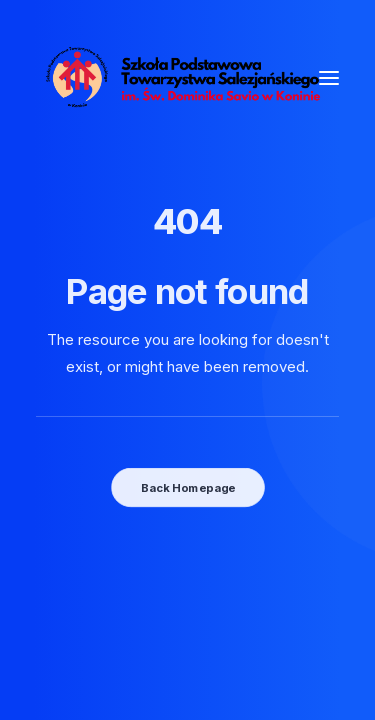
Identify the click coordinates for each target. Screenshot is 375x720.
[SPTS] (187, 77)
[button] (329, 77)
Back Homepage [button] (187, 487)
